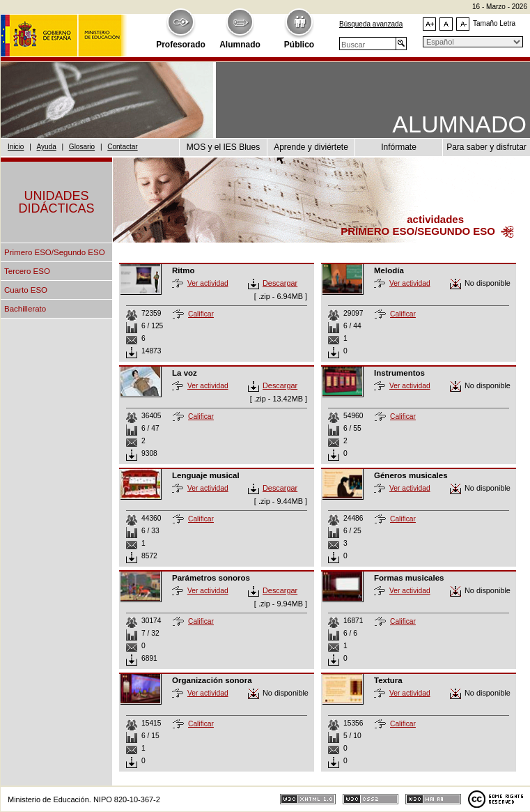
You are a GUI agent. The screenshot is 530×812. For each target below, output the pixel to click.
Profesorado (181, 45)
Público (299, 45)
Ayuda (47, 147)
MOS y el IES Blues (223, 147)
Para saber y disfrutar (486, 147)
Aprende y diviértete (311, 147)
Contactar (122, 147)
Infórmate (399, 147)
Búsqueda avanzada (371, 24)
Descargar (280, 283)
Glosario (82, 147)
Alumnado (240, 45)
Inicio (16, 147)
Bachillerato (25, 309)
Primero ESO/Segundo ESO (55, 252)
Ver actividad (208, 283)
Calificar (201, 314)
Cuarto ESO (26, 290)
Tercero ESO (27, 271)
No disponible (488, 283)
